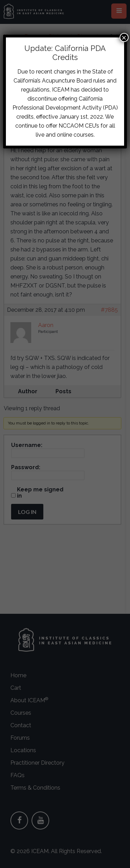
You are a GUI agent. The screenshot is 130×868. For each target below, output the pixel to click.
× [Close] (124, 37)
